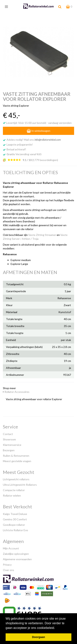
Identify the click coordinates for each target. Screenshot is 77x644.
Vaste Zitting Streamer (42, 235)
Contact (8, 434)
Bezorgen (9, 450)
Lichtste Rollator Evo (15, 530)
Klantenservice (12, 445)
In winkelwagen (38, 131)
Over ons (9, 570)
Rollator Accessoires (16, 392)
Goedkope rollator (14, 525)
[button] (56, 628)
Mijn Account (11, 548)
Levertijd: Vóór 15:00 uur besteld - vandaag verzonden (37, 123)
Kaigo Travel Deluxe (15, 514)
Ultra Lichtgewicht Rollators (20, 485)
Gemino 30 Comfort (15, 519)
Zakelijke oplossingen (16, 554)
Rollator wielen (12, 495)
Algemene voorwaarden (17, 559)
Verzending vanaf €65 (24, 154)
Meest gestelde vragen (17, 461)
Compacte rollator (14, 490)
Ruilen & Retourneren (16, 456)
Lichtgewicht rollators (16, 479)
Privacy (7, 565)
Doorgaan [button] (38, 637)
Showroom (9, 439)
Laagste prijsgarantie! (20, 144)
